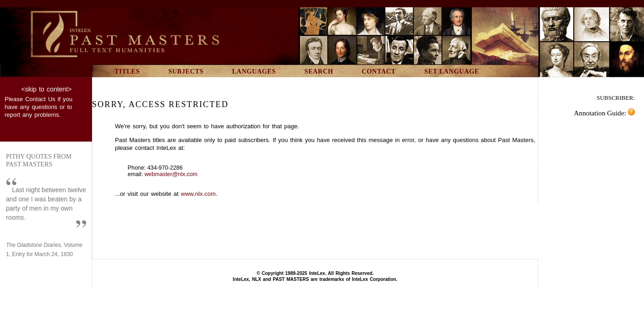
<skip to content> (46, 89)
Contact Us (40, 99)
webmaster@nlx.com (171, 174)
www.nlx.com (198, 194)
